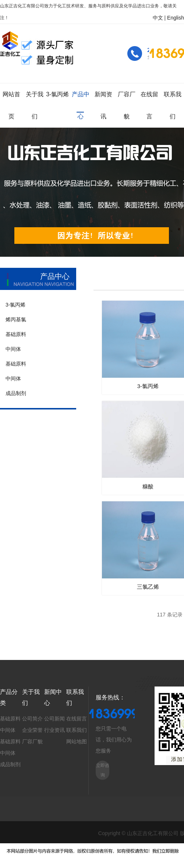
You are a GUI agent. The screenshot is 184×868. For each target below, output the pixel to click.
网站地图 (77, 741)
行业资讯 (54, 730)
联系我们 (77, 730)
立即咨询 (103, 770)
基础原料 (10, 719)
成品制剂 (10, 764)
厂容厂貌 (32, 741)
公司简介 (32, 719)
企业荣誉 (32, 730)
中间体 (8, 730)
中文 (158, 18)
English (176, 18)
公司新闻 (54, 719)
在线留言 (77, 719)
